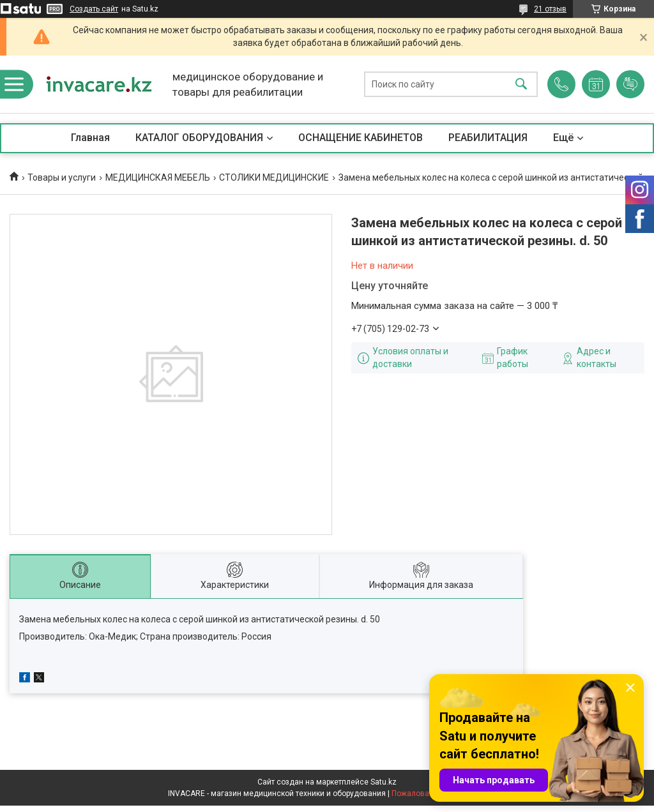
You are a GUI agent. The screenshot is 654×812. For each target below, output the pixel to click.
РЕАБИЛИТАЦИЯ (488, 138)
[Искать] (521, 85)
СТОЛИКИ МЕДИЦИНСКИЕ (274, 177)
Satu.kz (384, 782)
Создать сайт (94, 9)
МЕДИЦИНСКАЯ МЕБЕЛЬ (158, 177)
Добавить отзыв (630, 84)
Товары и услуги (62, 177)
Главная (90, 138)
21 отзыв (550, 9)
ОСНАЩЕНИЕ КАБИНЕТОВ (361, 138)
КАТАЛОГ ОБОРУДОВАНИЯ (199, 138)
